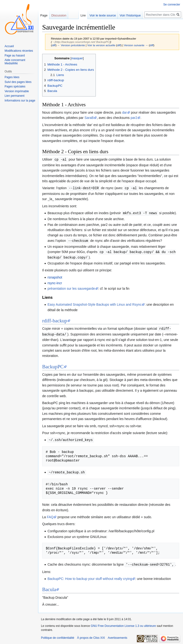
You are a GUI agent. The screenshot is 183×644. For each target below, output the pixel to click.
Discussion (59, 15)
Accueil (9, 46)
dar (124, 112)
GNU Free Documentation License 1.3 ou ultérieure (123, 623)
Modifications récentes (19, 51)
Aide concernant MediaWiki (15, 62)
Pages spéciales (15, 86)
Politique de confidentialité (58, 635)
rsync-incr (55, 282)
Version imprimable (17, 91)
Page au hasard (15, 56)
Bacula (49, 587)
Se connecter (172, 5)
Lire (83, 15)
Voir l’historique (130, 15)
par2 (134, 118)
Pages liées (12, 77)
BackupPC (53, 365)
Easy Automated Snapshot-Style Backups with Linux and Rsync (94, 303)
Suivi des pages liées (18, 82)
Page (44, 15)
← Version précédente (71, 45)
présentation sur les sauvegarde (71, 287)
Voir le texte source (103, 15)
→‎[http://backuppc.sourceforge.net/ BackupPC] (81, 42)
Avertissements (117, 635)
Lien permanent (14, 96)
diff (54, 45)
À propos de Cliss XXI (91, 635)
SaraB (89, 118)
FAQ (50, 515)
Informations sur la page (20, 101)
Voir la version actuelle (101, 45)
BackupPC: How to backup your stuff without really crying (90, 576)
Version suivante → (136, 45)
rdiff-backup (55, 319)
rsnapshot (55, 276)
